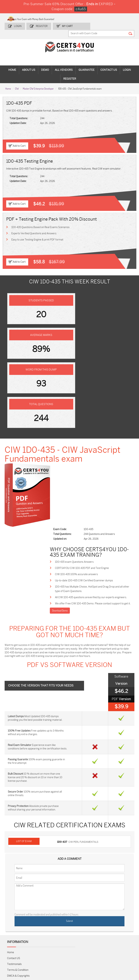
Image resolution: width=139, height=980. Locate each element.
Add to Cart (19, 139)
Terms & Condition (18, 825)
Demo (45, 63)
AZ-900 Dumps (118, 910)
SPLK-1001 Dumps (78, 919)
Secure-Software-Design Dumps (99, 953)
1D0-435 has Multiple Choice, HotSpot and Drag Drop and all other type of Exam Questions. (96, 451)
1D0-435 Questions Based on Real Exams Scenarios (41, 220)
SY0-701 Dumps (77, 928)
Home (12, 63)
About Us (29, 63)
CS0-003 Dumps (36, 928)
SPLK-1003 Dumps (99, 919)
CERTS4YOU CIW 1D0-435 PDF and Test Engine (89, 430)
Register (41, 25)
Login (18, 25)
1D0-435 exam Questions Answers (81, 424)
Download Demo (67, 478)
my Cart (67, 25)
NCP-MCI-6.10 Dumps (58, 950)
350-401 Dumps (119, 919)
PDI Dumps (99, 909)
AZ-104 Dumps (14, 928)
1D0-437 (63, 698)
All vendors (64, 63)
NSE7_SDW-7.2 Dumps (121, 928)
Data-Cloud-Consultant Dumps (121, 939)
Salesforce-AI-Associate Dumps (100, 930)
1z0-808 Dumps (56, 910)
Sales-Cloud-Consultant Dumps (38, 912)
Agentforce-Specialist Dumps (79, 951)
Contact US (14, 814)
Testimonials (14, 819)
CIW (17, 81)
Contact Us (109, 63)
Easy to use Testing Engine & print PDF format (37, 233)
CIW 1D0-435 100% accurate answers (83, 436)
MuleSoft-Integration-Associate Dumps (16, 953)
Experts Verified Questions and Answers (34, 227)
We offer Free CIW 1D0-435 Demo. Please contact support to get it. (96, 469)
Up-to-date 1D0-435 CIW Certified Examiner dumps (91, 443)
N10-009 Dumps (56, 928)
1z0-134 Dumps (77, 910)
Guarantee (87, 63)
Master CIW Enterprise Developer (38, 81)
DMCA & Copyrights (18, 831)
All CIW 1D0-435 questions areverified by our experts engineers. (98, 460)
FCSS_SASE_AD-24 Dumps (38, 950)
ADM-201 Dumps (15, 910)
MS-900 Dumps (56, 919)
